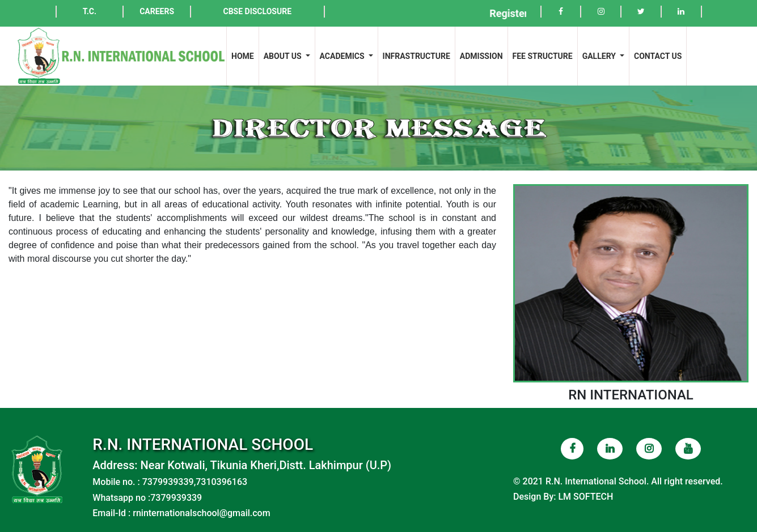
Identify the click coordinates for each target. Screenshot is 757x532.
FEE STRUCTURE (543, 56)
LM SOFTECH (585, 497)
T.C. (90, 11)
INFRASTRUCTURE (416, 56)
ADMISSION (481, 56)
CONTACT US (658, 56)
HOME (245, 55)
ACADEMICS (343, 56)
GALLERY (600, 56)
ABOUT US (284, 56)
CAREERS (157, 11)
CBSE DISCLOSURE (257, 11)
